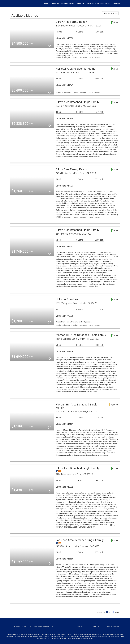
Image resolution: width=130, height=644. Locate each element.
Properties (55, 3)
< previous (101, 612)
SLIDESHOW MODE (110, 13)
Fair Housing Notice (110, 627)
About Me (80, 3)
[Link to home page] (11, 3)
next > (117, 612)
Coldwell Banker (30, 623)
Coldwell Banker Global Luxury (99, 3)
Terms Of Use (88, 623)
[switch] (49, 44)
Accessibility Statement (86, 627)
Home (46, 3)
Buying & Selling (68, 3)
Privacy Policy (104, 623)
